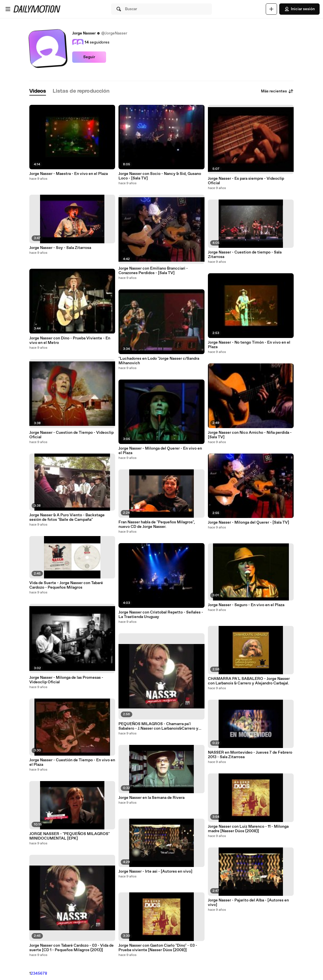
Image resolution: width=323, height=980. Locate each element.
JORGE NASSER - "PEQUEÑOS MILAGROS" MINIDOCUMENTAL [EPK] (70, 836)
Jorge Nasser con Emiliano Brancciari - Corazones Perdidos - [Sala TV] (153, 271)
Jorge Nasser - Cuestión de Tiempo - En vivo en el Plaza (72, 762)
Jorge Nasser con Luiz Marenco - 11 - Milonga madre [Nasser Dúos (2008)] (248, 829)
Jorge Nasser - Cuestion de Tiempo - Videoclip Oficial (72, 435)
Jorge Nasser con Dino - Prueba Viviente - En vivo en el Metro (70, 341)
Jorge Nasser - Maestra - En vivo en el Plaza (69, 174)
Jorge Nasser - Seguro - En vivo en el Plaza (246, 605)
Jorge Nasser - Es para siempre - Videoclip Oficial (246, 181)
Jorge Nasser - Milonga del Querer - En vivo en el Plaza (160, 451)
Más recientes (277, 91)
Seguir (89, 57)
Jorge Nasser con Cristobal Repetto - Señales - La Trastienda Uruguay (161, 615)
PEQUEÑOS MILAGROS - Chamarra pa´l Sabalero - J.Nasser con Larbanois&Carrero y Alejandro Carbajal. (158, 726)
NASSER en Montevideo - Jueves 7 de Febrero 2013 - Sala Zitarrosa (250, 755)
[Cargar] (271, 9)
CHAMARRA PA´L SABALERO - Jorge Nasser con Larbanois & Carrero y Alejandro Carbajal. (249, 681)
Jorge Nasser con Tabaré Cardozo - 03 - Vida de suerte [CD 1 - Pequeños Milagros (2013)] (72, 948)
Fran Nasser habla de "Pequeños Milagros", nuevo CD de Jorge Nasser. (157, 524)
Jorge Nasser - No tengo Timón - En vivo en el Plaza (249, 345)
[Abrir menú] (8, 9)
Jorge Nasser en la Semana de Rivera (151, 798)
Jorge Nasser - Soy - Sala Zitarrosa (60, 248)
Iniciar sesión (299, 9)
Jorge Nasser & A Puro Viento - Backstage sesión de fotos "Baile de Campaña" (67, 517)
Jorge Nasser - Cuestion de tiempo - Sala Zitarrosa (245, 255)
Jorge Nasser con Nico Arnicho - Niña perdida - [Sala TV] (250, 435)
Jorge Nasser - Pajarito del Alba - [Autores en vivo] (248, 903)
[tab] (38, 91)
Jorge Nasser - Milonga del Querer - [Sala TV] (249, 522)
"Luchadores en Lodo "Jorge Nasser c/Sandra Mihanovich (159, 361)
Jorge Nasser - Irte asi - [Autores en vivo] (155, 871)
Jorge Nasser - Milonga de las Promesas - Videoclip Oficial (66, 680)
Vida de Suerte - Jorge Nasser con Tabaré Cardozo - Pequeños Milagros (66, 585)
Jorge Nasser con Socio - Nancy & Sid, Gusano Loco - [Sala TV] (160, 176)
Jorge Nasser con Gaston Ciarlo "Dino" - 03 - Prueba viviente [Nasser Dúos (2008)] (158, 948)
